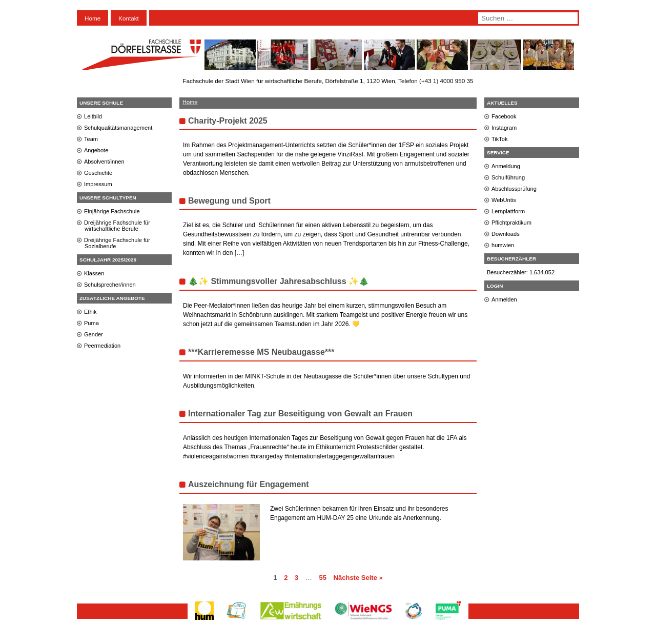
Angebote (96, 150)
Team (91, 139)
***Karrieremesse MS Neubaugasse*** (261, 352)
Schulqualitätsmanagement (118, 128)
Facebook (504, 116)
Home (93, 18)
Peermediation (102, 346)
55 (323, 578)
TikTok (500, 139)
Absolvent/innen (104, 162)
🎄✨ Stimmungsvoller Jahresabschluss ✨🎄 (279, 281)
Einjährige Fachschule (112, 211)
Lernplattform (508, 211)
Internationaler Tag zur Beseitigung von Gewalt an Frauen (300, 414)
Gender (94, 334)
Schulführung (508, 177)
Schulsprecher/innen (110, 285)
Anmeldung (506, 166)
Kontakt (129, 18)
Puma (91, 323)
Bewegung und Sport (229, 201)
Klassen (94, 273)
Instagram (504, 128)
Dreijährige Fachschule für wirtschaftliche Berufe (117, 226)
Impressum (98, 184)
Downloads (506, 234)
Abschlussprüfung (514, 189)
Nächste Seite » (358, 578)
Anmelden (504, 299)
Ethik (90, 312)
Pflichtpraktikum (511, 223)
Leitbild (93, 116)
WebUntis (504, 200)
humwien (503, 245)
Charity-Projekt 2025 (228, 121)
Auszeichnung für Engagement (249, 484)
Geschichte (98, 173)
